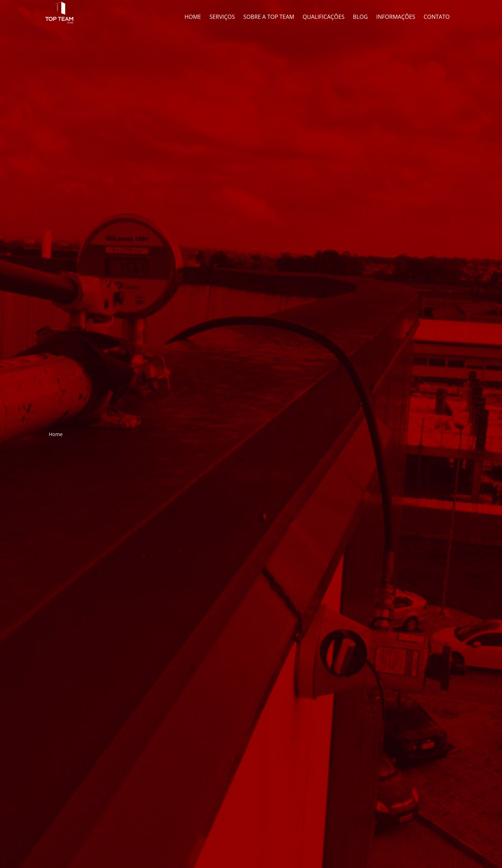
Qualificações (324, 17)
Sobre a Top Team (269, 17)
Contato (437, 17)
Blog (360, 17)
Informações (396, 17)
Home (193, 17)
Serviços (222, 17)
